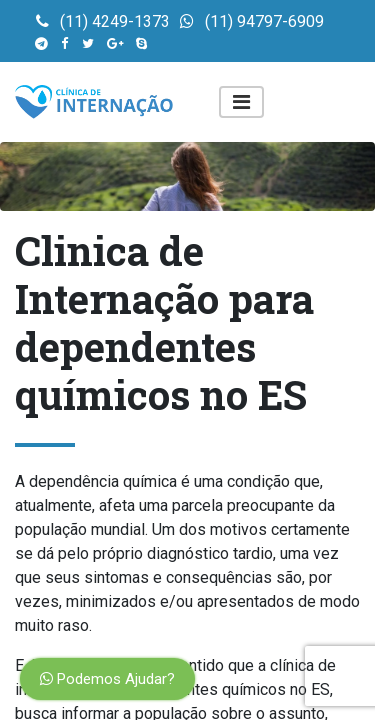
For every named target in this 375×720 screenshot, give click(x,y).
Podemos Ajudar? (107, 679)
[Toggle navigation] (241, 102)
